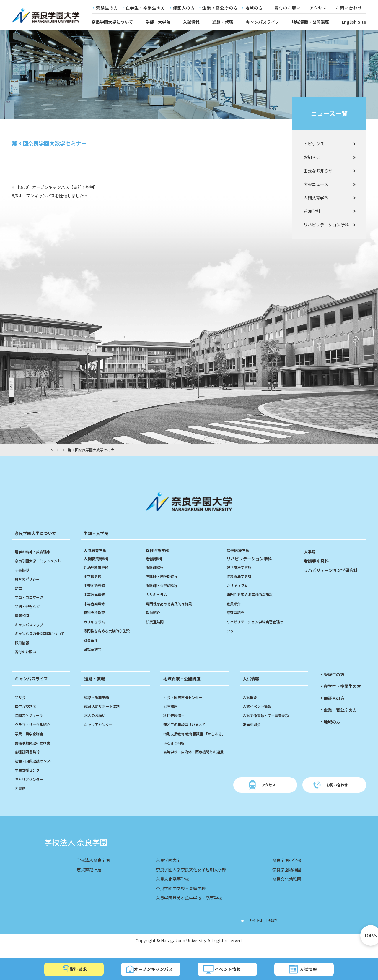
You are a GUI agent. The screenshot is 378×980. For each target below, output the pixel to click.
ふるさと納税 (176, 761)
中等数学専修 (96, 594)
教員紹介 (92, 640)
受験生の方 (107, 8)
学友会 (21, 706)
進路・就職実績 (99, 706)
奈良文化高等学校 (170, 888)
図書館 (21, 797)
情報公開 (23, 615)
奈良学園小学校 (285, 869)
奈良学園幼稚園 (285, 878)
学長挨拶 (23, 570)
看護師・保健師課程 (164, 585)
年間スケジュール (31, 724)
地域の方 (254, 8)
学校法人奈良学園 (96, 869)
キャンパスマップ (31, 624)
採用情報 (23, 652)
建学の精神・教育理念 (35, 551)
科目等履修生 (176, 724)
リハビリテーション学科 (326, 225)
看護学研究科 (318, 560)
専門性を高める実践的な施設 (110, 631)
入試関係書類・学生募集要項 (270, 724)
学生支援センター (31, 779)
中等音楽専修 (96, 603)
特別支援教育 (96, 612)
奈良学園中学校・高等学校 (180, 897)
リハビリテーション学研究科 (335, 570)
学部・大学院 (158, 22)
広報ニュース (316, 184)
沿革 (19, 588)
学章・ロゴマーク (31, 597)
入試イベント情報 (259, 715)
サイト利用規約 (264, 929)
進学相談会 (253, 734)
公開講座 (172, 715)
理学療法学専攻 (241, 567)
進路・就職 (223, 22)
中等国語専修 (96, 585)
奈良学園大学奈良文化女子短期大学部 (191, 878)
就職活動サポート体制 (105, 715)
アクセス (318, 8)
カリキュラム (96, 622)
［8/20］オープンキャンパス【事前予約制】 (63, 187)
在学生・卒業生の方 (145, 8)
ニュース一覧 (329, 113)
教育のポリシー (29, 579)
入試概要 (251, 706)
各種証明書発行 (29, 761)
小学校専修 (94, 576)
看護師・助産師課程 (164, 576)
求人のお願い (97, 724)
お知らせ (312, 157)
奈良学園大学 (165, 869)
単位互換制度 (27, 715)
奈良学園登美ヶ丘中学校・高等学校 (189, 907)
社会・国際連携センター (38, 770)
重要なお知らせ (318, 171)
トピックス (314, 144)
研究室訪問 (94, 649)
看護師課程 (156, 567)
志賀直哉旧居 (91, 878)
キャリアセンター (31, 788)
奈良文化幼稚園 (285, 888)
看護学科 (312, 211)
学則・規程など (29, 606)
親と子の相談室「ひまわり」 (190, 734)
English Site (354, 22)
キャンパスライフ (263, 22)
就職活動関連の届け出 (35, 752)
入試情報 (191, 22)
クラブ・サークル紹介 (35, 734)
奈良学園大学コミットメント (42, 561)
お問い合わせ (349, 8)
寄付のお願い (288, 8)
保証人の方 (184, 8)
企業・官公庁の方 (220, 8)
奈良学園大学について (112, 22)
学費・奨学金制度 (31, 742)
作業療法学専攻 (241, 576)
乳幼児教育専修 (98, 567)
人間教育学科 (316, 198)
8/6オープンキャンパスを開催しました (53, 195)
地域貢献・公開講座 (310, 22)
